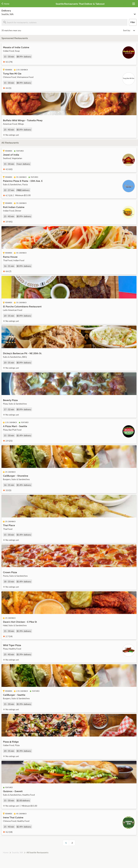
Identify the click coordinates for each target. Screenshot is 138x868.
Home (6, 852)
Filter (133, 22)
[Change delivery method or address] (135, 14)
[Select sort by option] (129, 30)
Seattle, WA (18, 852)
